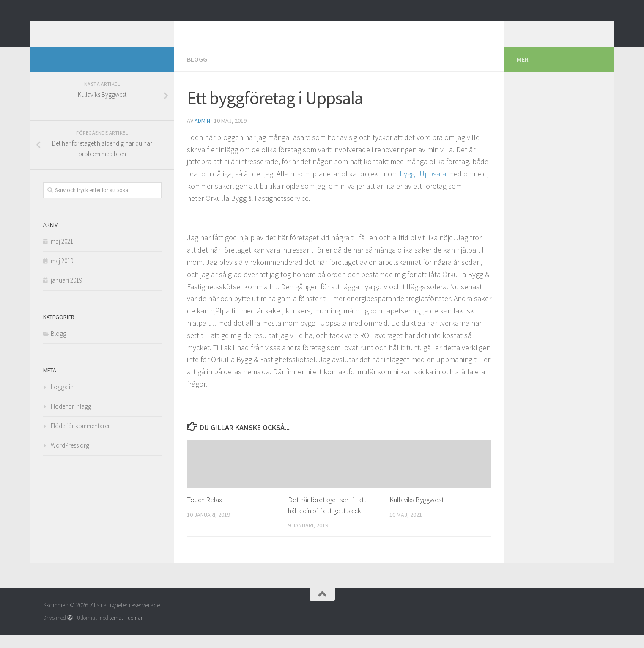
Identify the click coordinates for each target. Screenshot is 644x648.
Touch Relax (204, 512)
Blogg (197, 72)
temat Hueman (127, 630)
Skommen (81, 29)
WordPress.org (70, 458)
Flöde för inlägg (71, 419)
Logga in (62, 400)
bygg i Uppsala (423, 186)
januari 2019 (66, 293)
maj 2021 (62, 254)
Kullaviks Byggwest (417, 512)
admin (202, 133)
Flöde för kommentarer (80, 438)
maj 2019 (62, 273)
